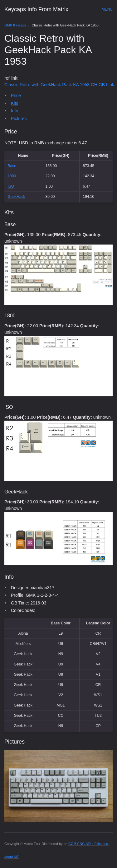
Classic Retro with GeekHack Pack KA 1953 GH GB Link (59, 85)
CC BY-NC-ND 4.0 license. (89, 844)
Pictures (19, 119)
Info (15, 111)
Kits (15, 103)
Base (12, 166)
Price (16, 96)
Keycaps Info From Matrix (36, 9)
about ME (12, 857)
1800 (12, 176)
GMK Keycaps (15, 25)
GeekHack (17, 197)
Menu (107, 9)
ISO (11, 186)
